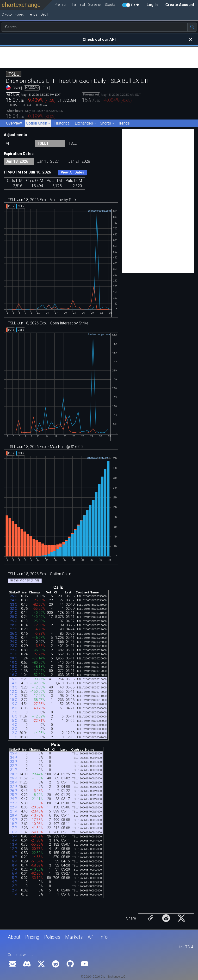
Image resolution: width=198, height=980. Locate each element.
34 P (14, 758)
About (14, 937)
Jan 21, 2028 (79, 161)
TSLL (72, 143)
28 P (14, 782)
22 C (14, 650)
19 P (14, 820)
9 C (15, 704)
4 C (15, 725)
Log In (152, 5)
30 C (14, 617)
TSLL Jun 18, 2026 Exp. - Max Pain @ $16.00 (45, 447)
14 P (14, 840)
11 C (14, 696)
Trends (124, 123)
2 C (15, 733)
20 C (14, 658)
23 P (14, 803)
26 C (14, 634)
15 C (14, 679)
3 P (15, 886)
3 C (15, 729)
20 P (14, 816)
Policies (52, 937)
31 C (14, 613)
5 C (15, 721)
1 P (15, 894)
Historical (62, 123)
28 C (14, 625)
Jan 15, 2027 (48, 161)
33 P (14, 762)
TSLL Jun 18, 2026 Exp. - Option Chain (39, 574)
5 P (15, 878)
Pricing (32, 937)
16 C (14, 675)
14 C (14, 683)
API (91, 937)
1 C (15, 737)
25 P (14, 795)
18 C (14, 667)
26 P (14, 791)
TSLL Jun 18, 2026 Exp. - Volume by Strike (43, 200)
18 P (14, 824)
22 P (14, 807)
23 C (14, 646)
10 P (14, 857)
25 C (14, 638)
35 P (14, 753)
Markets (74, 937)
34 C (14, 600)
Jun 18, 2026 (17, 161)
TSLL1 (43, 143)
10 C (14, 700)
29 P (14, 778)
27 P (14, 787)
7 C (15, 712)
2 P (15, 890)
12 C (14, 692)
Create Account (180, 5)
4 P (15, 882)
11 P (14, 853)
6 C (15, 716)
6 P (15, 874)
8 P (15, 865)
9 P (15, 861)
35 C (14, 596)
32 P (14, 766)
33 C (14, 605)
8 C (15, 708)
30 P (14, 774)
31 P (14, 770)
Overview (14, 123)
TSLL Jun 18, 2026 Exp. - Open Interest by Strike (48, 323)
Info (104, 937)
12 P (14, 849)
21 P (14, 811)
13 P (14, 845)
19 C (14, 663)
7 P (15, 869)
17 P (14, 828)
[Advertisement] (99, 57)
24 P (14, 799)
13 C (14, 687)
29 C (14, 621)
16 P (14, 832)
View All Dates (72, 172)
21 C (14, 654)
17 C (14, 671)
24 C (14, 642)
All (8, 143)
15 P (14, 836)
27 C (14, 629)
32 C (14, 609)
